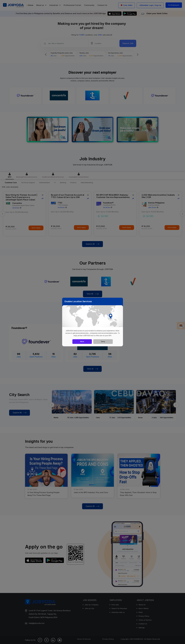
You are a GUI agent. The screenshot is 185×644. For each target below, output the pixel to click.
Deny (103, 341)
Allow (82, 341)
